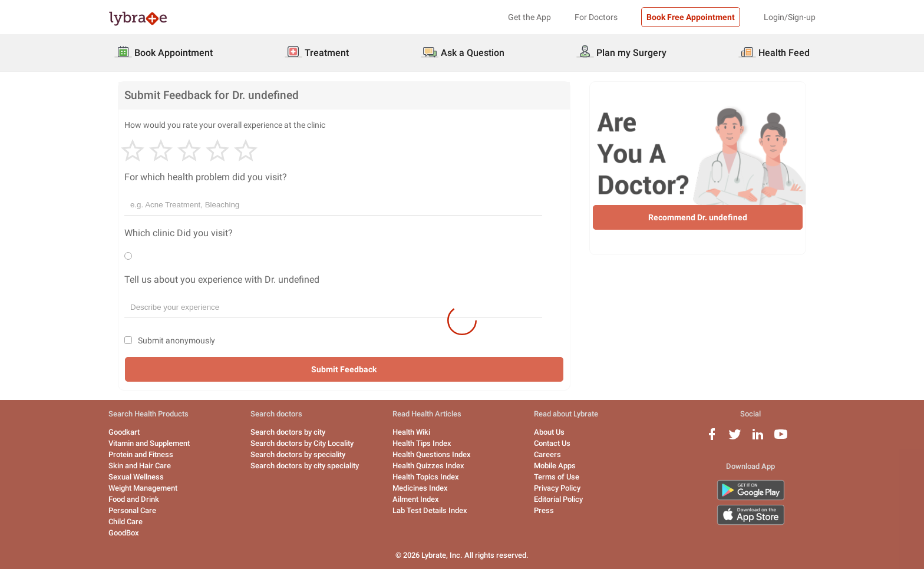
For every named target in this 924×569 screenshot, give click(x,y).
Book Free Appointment (691, 17)
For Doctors (596, 17)
